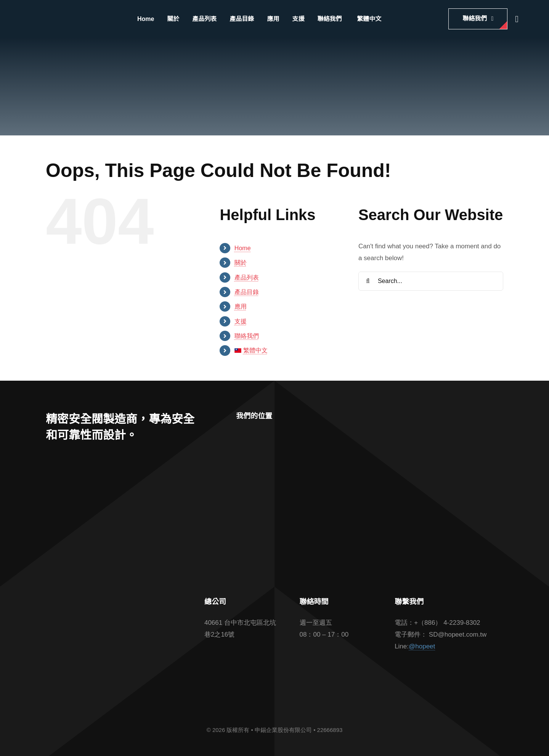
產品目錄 (247, 292)
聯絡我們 (247, 336)
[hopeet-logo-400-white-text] (71, 15)
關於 (241, 263)
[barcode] (116, 629)
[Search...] (431, 281)
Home (243, 248)
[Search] (368, 281)
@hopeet (422, 646)
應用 (241, 306)
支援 (241, 321)
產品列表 (247, 277)
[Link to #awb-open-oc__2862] (517, 19)
